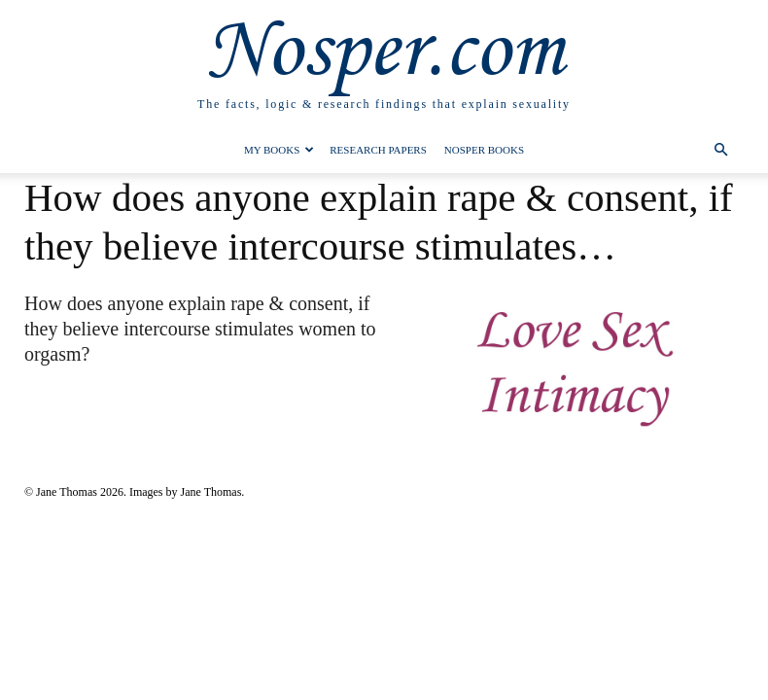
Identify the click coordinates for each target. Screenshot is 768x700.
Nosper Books (484, 150)
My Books (279, 150)
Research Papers (378, 150)
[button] (720, 150)
